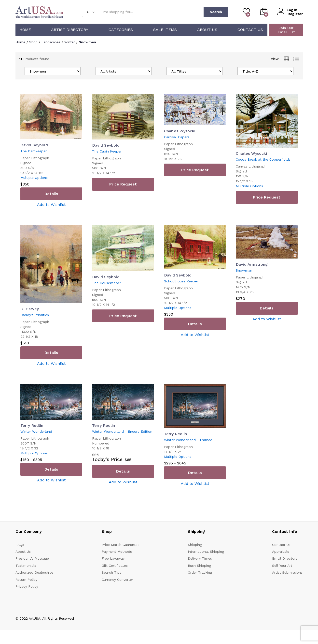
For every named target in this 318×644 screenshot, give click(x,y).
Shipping (195, 544)
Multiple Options (34, 178)
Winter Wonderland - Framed (188, 440)
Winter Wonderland (36, 431)
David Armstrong (252, 264)
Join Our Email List (286, 30)
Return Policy (26, 579)
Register (295, 14)
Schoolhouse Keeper (181, 281)
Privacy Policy (27, 586)
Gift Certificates (115, 565)
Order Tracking (200, 572)
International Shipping (206, 552)
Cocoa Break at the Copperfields (263, 159)
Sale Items (165, 30)
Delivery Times (200, 558)
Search (216, 12)
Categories (121, 30)
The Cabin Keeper (107, 151)
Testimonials (26, 565)
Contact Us (250, 30)
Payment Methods (117, 552)
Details (51, 194)
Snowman (244, 270)
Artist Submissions (287, 572)
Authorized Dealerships (35, 572)
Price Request (123, 184)
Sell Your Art (282, 565)
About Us (207, 30)
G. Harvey (30, 309)
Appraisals (281, 552)
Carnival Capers (177, 137)
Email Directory (285, 558)
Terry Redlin (32, 425)
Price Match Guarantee (121, 544)
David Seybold (34, 145)
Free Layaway (113, 558)
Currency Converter (117, 579)
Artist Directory (70, 30)
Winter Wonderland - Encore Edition (122, 431)
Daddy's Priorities (35, 315)
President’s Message (32, 558)
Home (25, 30)
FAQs (20, 544)
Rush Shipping (199, 565)
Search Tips (111, 572)
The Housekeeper (107, 283)
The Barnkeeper (34, 151)
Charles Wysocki (180, 131)
